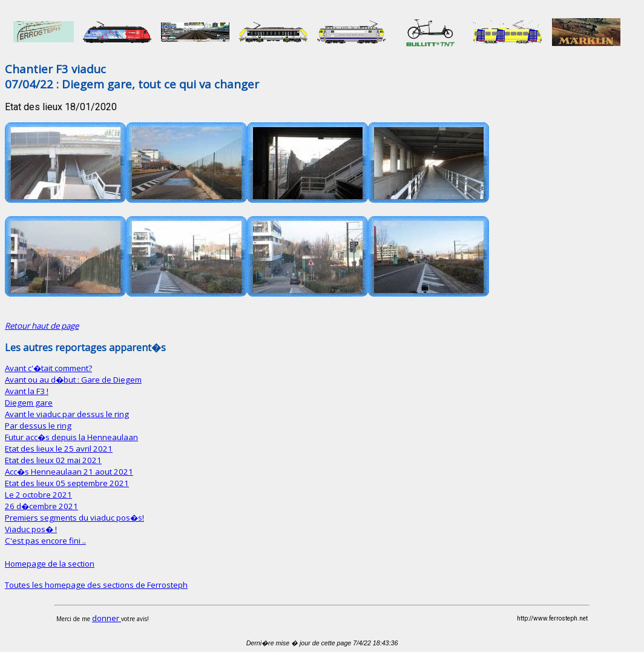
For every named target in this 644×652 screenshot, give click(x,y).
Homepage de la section (50, 564)
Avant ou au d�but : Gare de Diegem (73, 380)
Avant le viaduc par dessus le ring (67, 414)
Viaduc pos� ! (31, 529)
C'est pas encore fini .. (45, 541)
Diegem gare (29, 403)
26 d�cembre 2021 (41, 506)
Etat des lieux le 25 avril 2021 (59, 449)
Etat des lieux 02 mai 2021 (53, 460)
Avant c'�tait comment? (48, 368)
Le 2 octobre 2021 (38, 495)
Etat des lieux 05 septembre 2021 (67, 483)
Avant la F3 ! (27, 391)
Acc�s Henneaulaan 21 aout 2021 (69, 472)
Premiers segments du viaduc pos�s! (74, 518)
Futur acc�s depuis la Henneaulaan (71, 437)
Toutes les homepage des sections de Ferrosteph (96, 585)
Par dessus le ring (38, 426)
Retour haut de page (42, 326)
